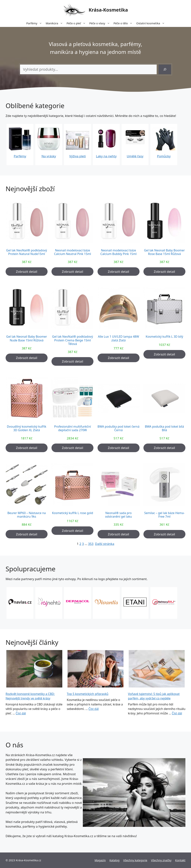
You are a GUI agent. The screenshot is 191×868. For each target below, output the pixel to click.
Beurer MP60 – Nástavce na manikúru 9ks (27, 515)
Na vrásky (49, 156)
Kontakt (180, 860)
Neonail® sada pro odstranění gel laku (118, 515)
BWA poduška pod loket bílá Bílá (165, 428)
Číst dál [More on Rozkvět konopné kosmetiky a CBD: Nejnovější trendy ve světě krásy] (21, 713)
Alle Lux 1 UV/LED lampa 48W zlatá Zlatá (118, 338)
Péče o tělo (124, 23)
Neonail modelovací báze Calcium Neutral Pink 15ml (73, 252)
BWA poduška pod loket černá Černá (119, 428)
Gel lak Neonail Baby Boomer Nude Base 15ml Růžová (26, 338)
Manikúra (55, 23)
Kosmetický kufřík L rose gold (73, 513)
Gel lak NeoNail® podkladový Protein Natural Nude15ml (27, 252)
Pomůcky (164, 156)
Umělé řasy (135, 156)
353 (91, 544)
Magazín (100, 860)
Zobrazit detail (26, 272)
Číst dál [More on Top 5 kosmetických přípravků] (94, 709)
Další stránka (105, 544)
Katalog (115, 860)
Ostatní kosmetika (151, 23)
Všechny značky (161, 860)
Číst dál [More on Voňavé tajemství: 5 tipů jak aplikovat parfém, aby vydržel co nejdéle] (177, 713)
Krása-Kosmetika (108, 10)
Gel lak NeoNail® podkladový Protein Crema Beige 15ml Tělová (72, 340)
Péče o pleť (77, 23)
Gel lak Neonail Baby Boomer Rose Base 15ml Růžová (164, 252)
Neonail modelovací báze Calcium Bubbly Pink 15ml (118, 252)
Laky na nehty (106, 156)
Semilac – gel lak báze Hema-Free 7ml (164, 515)
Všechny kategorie (135, 860)
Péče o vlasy (101, 23)
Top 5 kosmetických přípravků (88, 694)
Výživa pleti (78, 156)
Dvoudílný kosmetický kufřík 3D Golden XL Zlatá (27, 428)
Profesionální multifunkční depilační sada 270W (72, 428)
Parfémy (35, 23)
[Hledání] (165, 69)
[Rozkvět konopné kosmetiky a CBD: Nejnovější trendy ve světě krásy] (34, 669)
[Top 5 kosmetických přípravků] (95, 669)
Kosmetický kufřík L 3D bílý (164, 337)
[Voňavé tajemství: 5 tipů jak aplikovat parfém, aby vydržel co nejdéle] (157, 669)
